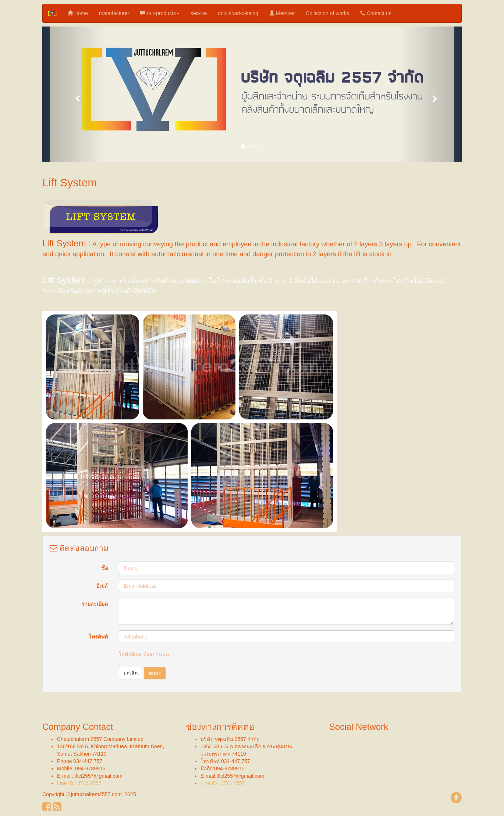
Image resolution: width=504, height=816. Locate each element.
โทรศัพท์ (98, 637)
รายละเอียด (95, 604)
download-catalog (238, 13)
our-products (160, 13)
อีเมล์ (102, 586)
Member (282, 13)
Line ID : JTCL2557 (79, 783)
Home (78, 13)
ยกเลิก (131, 673)
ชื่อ (104, 568)
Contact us (376, 13)
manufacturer (114, 13)
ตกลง (155, 673)
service (199, 13)
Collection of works (327, 13)
